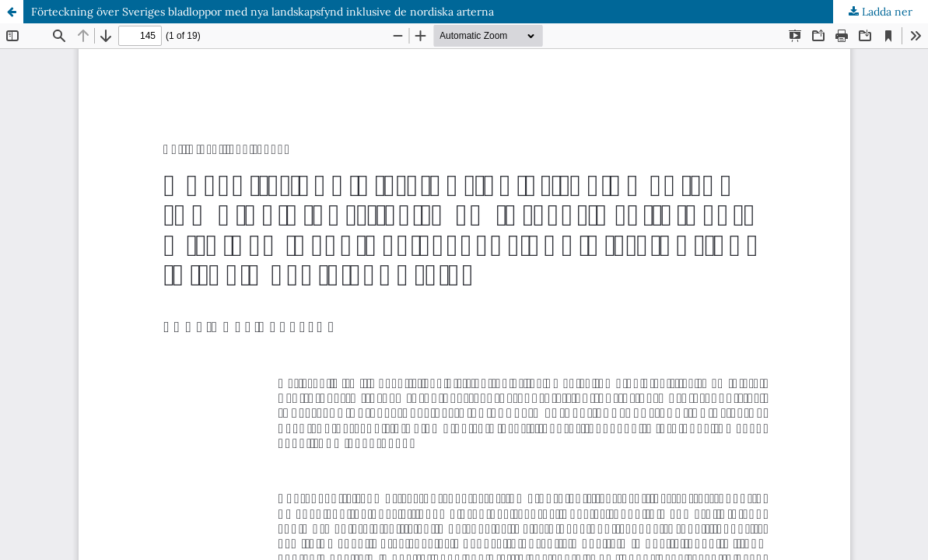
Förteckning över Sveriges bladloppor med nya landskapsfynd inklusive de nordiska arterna (263, 12)
